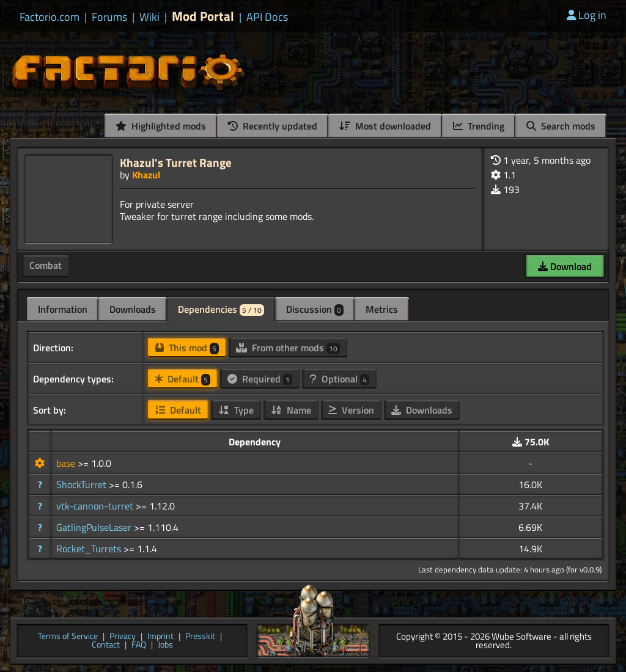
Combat (46, 265)
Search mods (561, 126)
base (67, 463)
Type (236, 410)
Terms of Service (68, 637)
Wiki (149, 17)
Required (260, 379)
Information (63, 309)
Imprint (160, 637)
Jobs (165, 645)
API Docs (267, 17)
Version (351, 410)
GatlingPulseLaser (95, 527)
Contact (106, 645)
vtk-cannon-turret (96, 506)
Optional (339, 379)
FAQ (139, 645)
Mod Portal (203, 16)
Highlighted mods (161, 126)
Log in (587, 15)
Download (565, 266)
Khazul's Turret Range (176, 162)
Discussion (315, 309)
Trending (479, 126)
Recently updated (273, 126)
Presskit (200, 637)
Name (291, 410)
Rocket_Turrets (90, 549)
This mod (187, 348)
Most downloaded (385, 126)
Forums (109, 17)
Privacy (123, 637)
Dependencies (221, 309)
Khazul (146, 175)
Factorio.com (50, 17)
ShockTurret (83, 484)
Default (183, 379)
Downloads (133, 309)
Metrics (382, 309)
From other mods (288, 348)
